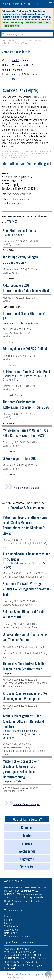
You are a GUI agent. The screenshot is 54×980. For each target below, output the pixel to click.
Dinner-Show (20, 898)
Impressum (39, 974)
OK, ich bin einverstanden (38, 22)
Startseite (6, 41)
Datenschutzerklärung (13, 22)
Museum (9, 891)
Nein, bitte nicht (12, 26)
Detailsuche (11, 933)
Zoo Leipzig (30, 897)
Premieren (39, 895)
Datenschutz (26, 974)
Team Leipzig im (15, 977)
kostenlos (9, 923)
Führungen (15, 901)
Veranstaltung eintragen (17, 936)
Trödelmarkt (9, 904)
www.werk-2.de (22, 194)
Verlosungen (18, 887)
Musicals (9, 894)
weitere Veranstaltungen (22, 488)
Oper (17, 894)
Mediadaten (13, 974)
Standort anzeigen (11, 203)
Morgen (43, 888)
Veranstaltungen (18, 41)
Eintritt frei (24, 895)
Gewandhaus (26, 891)
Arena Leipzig (33, 901)
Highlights (8, 901)
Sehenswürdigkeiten (33, 887)
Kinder (17, 891)
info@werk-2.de (20, 199)
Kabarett (22, 901)
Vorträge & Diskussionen (25, 74)
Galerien (40, 897)
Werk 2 (18, 43)
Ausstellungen (10, 898)
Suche (30, 41)
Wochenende (31, 894)
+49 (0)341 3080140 (25, 189)
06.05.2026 (29, 65)
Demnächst (8, 888)
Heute (35, 891)
